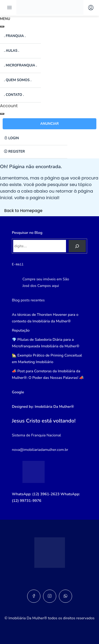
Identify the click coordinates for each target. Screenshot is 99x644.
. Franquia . (15, 36)
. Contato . (14, 95)
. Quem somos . (18, 80)
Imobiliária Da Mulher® (55, 407)
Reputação (21, 330)
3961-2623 (50, 494)
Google (18, 392)
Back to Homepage (23, 211)
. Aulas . (12, 51)
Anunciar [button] (50, 124)
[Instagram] (50, 596)
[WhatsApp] (65, 596)
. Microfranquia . (20, 65)
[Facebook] (34, 596)
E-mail (18, 265)
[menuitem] (34, 139)
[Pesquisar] (77, 246)
